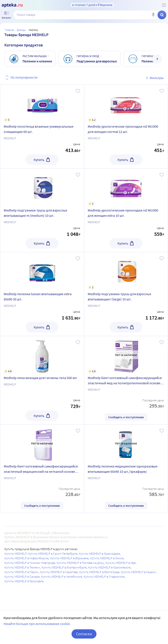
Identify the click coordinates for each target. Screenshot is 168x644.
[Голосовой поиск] (153, 15)
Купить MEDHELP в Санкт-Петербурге (53, 554)
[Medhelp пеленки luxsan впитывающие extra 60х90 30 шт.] (42, 271)
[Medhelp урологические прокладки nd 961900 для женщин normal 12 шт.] (126, 103)
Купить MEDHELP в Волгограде (99, 572)
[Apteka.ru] (12, 5)
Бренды (21, 30)
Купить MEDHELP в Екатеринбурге (64, 567)
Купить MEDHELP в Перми (21, 572)
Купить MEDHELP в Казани (138, 572)
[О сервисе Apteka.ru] (164, 5)
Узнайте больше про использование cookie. (37, 624)
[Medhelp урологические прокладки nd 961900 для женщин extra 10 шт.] (126, 187)
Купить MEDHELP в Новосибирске (26, 558)
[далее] (157, 59)
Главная (9, 30)
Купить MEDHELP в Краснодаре (99, 554)
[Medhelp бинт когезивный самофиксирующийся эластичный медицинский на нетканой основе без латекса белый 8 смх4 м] (42, 443)
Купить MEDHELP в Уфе (121, 563)
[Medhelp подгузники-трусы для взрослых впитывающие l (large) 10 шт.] (126, 271)
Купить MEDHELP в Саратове (59, 572)
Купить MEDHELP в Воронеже (69, 558)
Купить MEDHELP (15, 554)
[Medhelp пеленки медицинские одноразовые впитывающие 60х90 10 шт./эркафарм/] (126, 443)
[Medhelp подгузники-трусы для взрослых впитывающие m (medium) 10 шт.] (42, 187)
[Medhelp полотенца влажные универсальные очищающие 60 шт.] (42, 103)
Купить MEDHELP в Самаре (22, 577)
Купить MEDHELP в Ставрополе (104, 577)
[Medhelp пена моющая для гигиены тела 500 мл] (42, 355)
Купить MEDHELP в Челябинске (62, 577)
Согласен (84, 634)
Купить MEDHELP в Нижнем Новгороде (30, 563)
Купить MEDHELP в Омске (107, 558)
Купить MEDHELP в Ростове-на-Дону (80, 563)
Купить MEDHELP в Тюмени (22, 567)
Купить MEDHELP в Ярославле (24, 581)
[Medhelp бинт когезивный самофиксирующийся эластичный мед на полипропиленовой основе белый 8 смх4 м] (126, 355)
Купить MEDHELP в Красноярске (109, 567)
